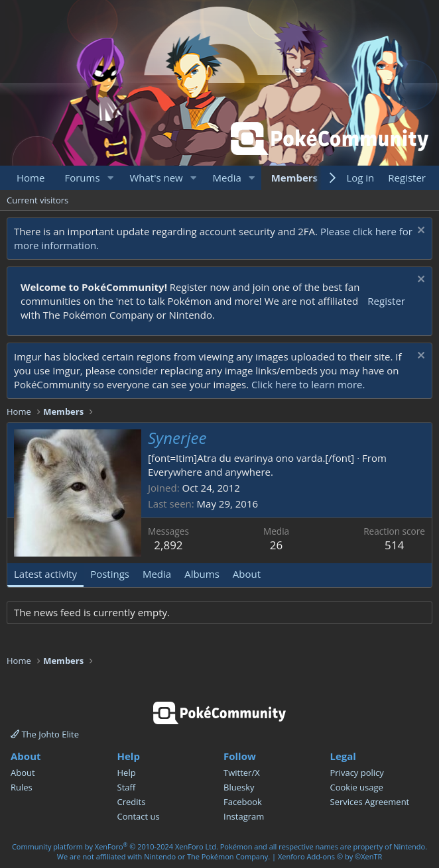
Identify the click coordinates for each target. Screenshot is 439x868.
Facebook (243, 802)
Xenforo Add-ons (330, 856)
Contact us (139, 816)
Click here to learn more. (308, 384)
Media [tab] (157, 574)
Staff (127, 787)
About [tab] (247, 574)
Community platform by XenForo (115, 846)
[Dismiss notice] (419, 232)
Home (31, 178)
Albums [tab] (202, 574)
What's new (156, 178)
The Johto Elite (45, 734)
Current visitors (37, 200)
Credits (132, 802)
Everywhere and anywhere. (211, 472)
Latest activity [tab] (45, 574)
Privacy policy (357, 773)
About (23, 773)
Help (127, 773)
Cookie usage (357, 787)
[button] (110, 178)
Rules (22, 787)
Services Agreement (370, 802)
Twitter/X (242, 773)
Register (386, 301)
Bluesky (239, 787)
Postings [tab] (110, 574)
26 (276, 545)
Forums (82, 178)
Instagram (244, 816)
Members (294, 178)
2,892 (168, 545)
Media (227, 178)
